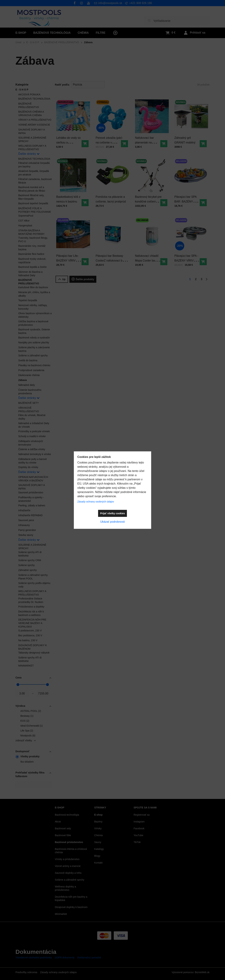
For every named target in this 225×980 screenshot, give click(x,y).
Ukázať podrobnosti (112, 522)
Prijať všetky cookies (113, 513)
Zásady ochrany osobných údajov (96, 502)
